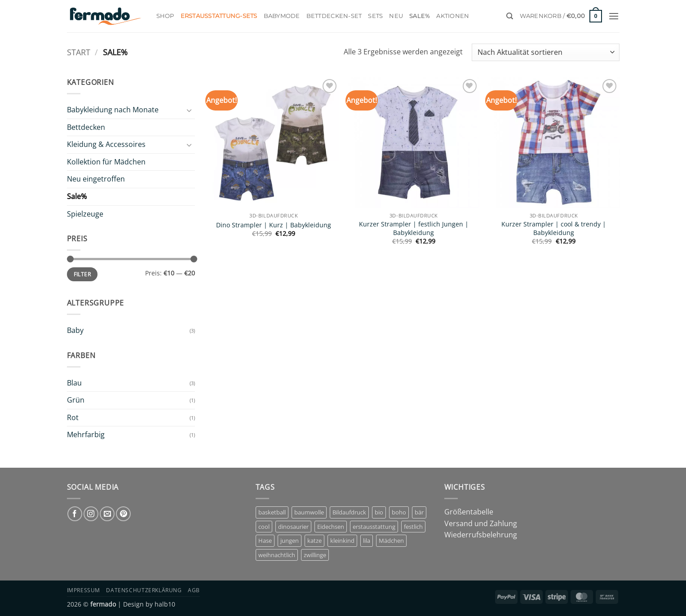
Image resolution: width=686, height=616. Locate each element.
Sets (375, 16)
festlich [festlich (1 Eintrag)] (413, 527)
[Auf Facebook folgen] (75, 514)
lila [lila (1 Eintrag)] (367, 541)
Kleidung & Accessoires (106, 144)
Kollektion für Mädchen (106, 162)
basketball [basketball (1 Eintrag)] (272, 512)
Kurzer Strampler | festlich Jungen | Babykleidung (414, 228)
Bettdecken (86, 127)
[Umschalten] (190, 110)
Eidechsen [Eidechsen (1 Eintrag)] (331, 527)
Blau (74, 383)
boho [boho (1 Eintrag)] (399, 512)
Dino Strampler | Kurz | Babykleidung (274, 225)
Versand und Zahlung (481, 523)
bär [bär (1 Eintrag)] (419, 512)
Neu (396, 16)
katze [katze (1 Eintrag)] (314, 541)
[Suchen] (510, 16)
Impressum (84, 590)
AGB (194, 590)
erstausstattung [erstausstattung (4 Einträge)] (374, 527)
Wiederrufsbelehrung (481, 535)
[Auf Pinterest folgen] (123, 514)
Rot (73, 417)
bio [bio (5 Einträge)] (379, 512)
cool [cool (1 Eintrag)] (264, 527)
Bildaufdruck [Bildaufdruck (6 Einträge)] (349, 512)
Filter (82, 274)
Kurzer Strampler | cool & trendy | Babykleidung (554, 228)
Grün (76, 400)
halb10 (165, 604)
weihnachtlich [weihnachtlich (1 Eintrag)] (277, 555)
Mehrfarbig (86, 434)
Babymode (282, 16)
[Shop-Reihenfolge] (545, 52)
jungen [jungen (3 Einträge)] (290, 541)
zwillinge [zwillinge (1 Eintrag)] (315, 555)
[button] (561, 16)
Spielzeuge (85, 214)
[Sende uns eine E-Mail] (107, 514)
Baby (75, 330)
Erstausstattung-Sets (219, 16)
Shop (165, 16)
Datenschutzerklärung (144, 590)
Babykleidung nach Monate (113, 110)
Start (79, 52)
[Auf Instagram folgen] (91, 514)
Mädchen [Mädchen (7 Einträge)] (391, 541)
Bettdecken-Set (334, 16)
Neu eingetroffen (96, 179)
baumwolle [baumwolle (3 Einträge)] (309, 512)
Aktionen (453, 16)
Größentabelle (469, 512)
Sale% (420, 16)
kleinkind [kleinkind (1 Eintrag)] (342, 541)
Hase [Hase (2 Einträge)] (265, 541)
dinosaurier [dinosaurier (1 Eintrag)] (293, 527)
